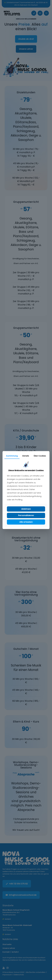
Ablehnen (26, 509)
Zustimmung (12, 456)
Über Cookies (40, 456)
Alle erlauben (26, 522)
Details (26, 456)
